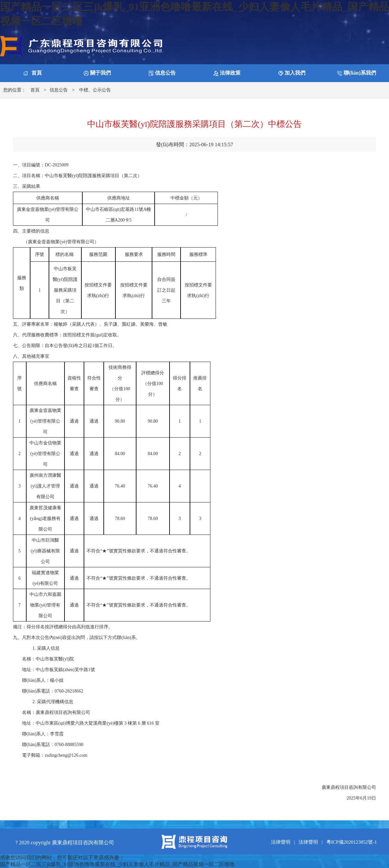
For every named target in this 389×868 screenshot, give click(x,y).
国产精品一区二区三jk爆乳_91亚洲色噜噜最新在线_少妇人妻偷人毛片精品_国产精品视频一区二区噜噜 (117, 864)
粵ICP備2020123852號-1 (352, 842)
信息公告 (59, 90)
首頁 (35, 90)
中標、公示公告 (95, 90)
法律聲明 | (284, 842)
